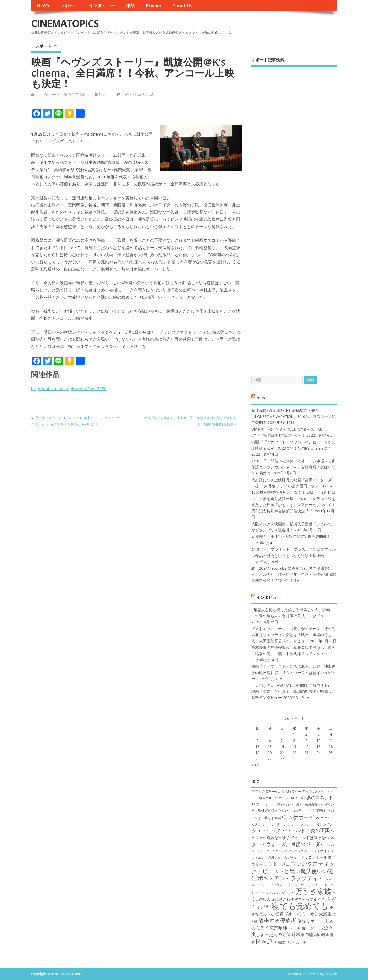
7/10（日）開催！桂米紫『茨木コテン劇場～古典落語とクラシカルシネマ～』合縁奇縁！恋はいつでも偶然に (294, 467)
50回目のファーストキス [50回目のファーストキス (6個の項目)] (319, 791)
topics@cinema (47, 94)
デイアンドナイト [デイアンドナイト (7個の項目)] (317, 851)
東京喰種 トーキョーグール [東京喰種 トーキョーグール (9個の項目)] (296, 928)
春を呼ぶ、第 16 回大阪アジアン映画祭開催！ (291, 536)
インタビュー (102, 5)
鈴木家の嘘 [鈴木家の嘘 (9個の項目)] (302, 934)
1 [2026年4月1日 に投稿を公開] (294, 734)
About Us (182, 5)
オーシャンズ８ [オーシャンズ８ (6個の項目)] (273, 824)
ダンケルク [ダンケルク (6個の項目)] (296, 851)
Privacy (154, 5)
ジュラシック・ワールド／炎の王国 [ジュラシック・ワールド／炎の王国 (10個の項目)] (291, 830)
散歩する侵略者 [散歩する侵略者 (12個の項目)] (277, 920)
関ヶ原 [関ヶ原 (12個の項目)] (264, 941)
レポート (69, 5)
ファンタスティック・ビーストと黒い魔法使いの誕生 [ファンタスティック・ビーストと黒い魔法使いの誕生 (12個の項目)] (293, 871)
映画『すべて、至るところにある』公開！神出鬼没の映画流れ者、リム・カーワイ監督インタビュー (293, 673)
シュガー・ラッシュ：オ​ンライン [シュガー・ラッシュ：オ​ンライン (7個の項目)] (308, 824)
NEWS (43, 5)
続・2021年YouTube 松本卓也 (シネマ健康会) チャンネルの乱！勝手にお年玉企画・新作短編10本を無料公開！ (294, 574)
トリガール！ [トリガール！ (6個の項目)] (291, 857)
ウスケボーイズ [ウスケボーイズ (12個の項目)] (301, 817)
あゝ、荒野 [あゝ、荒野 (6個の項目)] (273, 805)
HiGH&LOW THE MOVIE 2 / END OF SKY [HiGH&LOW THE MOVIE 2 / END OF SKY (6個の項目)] (279, 798)
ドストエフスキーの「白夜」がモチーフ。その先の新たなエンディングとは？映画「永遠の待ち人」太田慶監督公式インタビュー (293, 635)
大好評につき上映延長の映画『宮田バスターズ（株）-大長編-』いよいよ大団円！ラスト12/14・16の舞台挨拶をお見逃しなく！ (294, 486)
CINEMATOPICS (65, 23)
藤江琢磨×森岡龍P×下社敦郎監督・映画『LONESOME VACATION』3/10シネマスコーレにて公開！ (294, 417)
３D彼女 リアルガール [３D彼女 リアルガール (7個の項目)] (290, 942)
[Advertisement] (294, 217)
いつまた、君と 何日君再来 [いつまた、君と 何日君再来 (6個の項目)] (301, 805)
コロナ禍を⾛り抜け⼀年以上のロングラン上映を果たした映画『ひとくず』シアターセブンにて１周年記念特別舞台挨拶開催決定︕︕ (293, 505)
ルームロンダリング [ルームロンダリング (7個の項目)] (280, 893)
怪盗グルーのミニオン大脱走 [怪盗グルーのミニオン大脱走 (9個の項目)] (304, 914)
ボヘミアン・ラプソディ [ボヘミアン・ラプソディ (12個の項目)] (288, 878)
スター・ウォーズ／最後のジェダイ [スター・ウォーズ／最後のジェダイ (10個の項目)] (293, 841)
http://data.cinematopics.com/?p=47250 (69, 389)
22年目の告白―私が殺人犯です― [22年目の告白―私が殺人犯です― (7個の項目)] (276, 791)
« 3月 (255, 765)
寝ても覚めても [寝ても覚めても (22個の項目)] (300, 906)
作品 (130, 5)
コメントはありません (138, 94)
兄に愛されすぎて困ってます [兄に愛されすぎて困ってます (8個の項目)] (296, 899)
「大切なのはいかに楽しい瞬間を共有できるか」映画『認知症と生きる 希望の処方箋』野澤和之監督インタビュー (293, 692)
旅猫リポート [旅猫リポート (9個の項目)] (310, 921)
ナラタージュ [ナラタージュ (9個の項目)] (277, 864)
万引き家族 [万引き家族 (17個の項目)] (313, 891)
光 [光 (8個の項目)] (324, 899)
